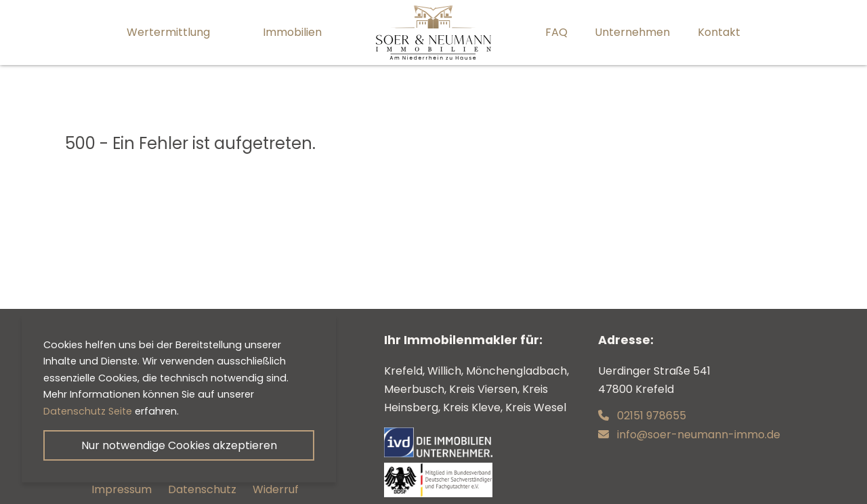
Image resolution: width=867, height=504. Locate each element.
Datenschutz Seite (88, 411)
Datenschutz (202, 489)
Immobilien (292, 32)
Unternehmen (632, 32)
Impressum (122, 489)
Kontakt (719, 32)
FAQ (556, 32)
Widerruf (276, 489)
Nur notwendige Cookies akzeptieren (179, 445)
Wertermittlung (168, 32)
